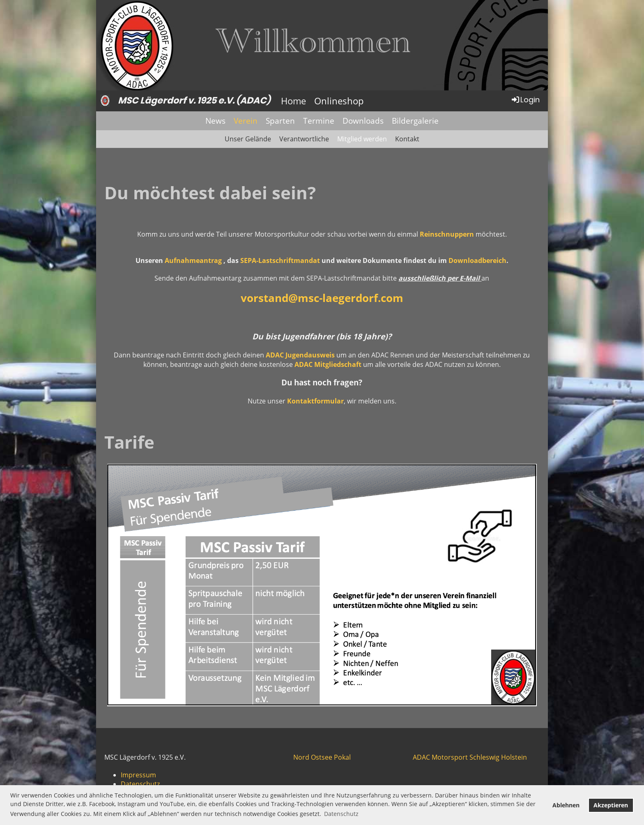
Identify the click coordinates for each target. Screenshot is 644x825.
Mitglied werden (362, 139)
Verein (246, 121)
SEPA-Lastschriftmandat (280, 260)
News (215, 121)
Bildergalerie (415, 121)
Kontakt (407, 139)
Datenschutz (140, 784)
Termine (319, 121)
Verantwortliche (304, 139)
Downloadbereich (477, 260)
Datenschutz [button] (341, 814)
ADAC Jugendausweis (300, 355)
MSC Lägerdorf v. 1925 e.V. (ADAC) (194, 101)
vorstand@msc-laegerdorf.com (322, 298)
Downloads (363, 121)
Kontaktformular (315, 401)
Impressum (138, 775)
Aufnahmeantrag (194, 260)
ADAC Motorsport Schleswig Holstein (470, 757)
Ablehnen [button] (566, 805)
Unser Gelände (248, 139)
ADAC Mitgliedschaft (328, 364)
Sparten (280, 121)
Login (525, 100)
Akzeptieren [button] (611, 805)
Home (293, 101)
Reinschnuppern (447, 234)
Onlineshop (339, 101)
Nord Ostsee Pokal (322, 757)
